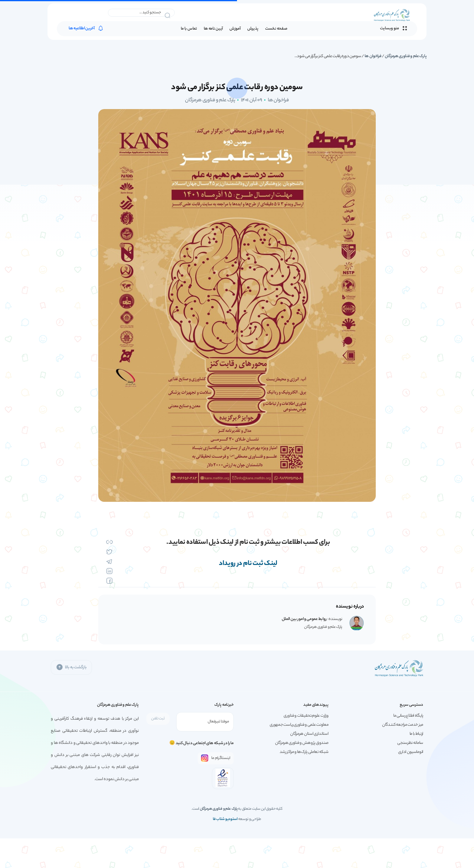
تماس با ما (189, 29)
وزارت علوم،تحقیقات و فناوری (306, 716)
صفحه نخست (276, 29)
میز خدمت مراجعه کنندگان (403, 725)
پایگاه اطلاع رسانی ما (408, 716)
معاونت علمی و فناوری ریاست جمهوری (299, 725)
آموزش (235, 29)
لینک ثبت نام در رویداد (248, 564)
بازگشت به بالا (71, 667)
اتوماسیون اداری (411, 752)
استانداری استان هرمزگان (309, 734)
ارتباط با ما (416, 734)
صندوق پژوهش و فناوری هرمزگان (302, 743)
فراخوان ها (373, 56)
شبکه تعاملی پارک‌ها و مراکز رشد (304, 752)
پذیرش (253, 29)
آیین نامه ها (213, 29)
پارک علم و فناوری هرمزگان (406, 56)
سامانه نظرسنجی (410, 743)
